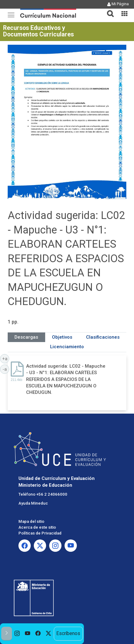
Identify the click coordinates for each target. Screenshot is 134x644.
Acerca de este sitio (37, 527)
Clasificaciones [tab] (103, 337)
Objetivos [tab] (62, 337)
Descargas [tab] (26, 337)
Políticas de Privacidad (40, 533)
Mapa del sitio (31, 521)
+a (6, 358)
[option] (17, 634)
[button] (108, 10)
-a (6, 369)
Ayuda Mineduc (33, 503)
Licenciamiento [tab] (67, 347)
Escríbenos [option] (68, 634)
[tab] (108, 10)
